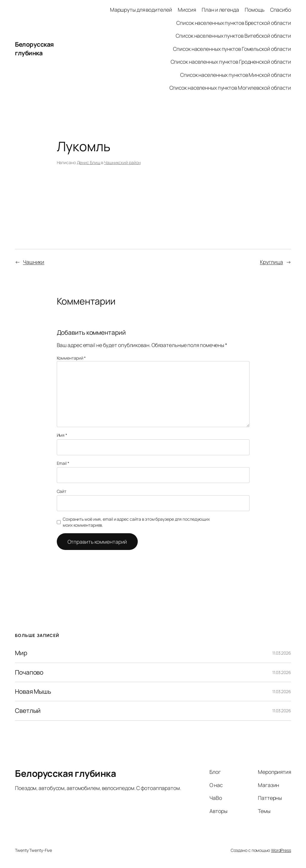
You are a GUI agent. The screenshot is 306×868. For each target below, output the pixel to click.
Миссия (187, 10)
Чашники (34, 262)
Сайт (62, 491)
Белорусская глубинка (34, 49)
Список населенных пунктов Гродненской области (231, 62)
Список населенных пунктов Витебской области (233, 36)
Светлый (28, 711)
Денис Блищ (89, 162)
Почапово (29, 672)
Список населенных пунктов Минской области (236, 75)
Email (63, 463)
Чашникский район (122, 162)
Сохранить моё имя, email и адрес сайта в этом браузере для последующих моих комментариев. (136, 522)
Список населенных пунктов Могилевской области (230, 88)
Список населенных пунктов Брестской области (234, 23)
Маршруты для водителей (141, 10)
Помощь (254, 10)
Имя (62, 435)
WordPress (281, 850)
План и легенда (220, 10)
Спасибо (281, 10)
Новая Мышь (33, 692)
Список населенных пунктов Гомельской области (232, 49)
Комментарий (71, 358)
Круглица (271, 262)
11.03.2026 (282, 653)
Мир (21, 653)
